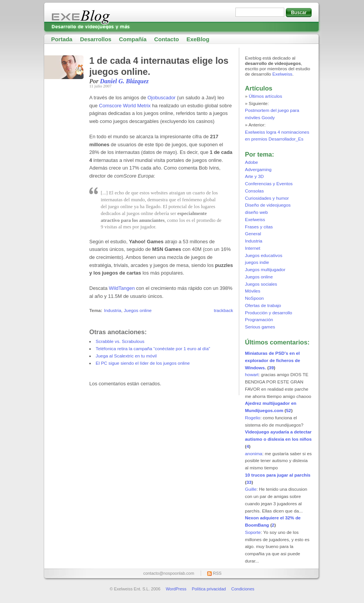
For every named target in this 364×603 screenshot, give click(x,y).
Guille (251, 489)
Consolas (254, 191)
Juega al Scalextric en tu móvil (126, 356)
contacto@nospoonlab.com (168, 573)
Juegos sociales (261, 284)
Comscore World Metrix (125, 106)
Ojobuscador (161, 98)
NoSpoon (254, 298)
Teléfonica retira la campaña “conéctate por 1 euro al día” (153, 349)
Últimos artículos (265, 96)
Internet (253, 248)
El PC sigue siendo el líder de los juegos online (143, 363)
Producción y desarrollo (269, 313)
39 (271, 368)
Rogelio (253, 418)
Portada (62, 39)
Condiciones (243, 589)
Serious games (260, 327)
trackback (223, 310)
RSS (217, 573)
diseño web (256, 212)
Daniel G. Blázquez (124, 81)
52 (289, 411)
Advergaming (258, 170)
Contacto (167, 39)
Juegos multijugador (265, 270)
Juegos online (138, 310)
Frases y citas (259, 227)
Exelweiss (283, 74)
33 (249, 482)
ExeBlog (198, 39)
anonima (254, 454)
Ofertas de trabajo (263, 306)
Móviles (253, 291)
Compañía (133, 39)
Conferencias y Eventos (269, 184)
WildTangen (122, 288)
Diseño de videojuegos (268, 205)
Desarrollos (96, 39)
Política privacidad (209, 589)
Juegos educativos (264, 255)
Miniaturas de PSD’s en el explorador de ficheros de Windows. (273, 361)
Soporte (253, 532)
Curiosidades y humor (267, 198)
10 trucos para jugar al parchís (278, 475)
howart (252, 375)
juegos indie (257, 262)
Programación (259, 320)
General (253, 234)
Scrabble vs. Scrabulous (120, 341)
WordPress (176, 589)
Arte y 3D (254, 176)
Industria (112, 310)
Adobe (251, 162)
